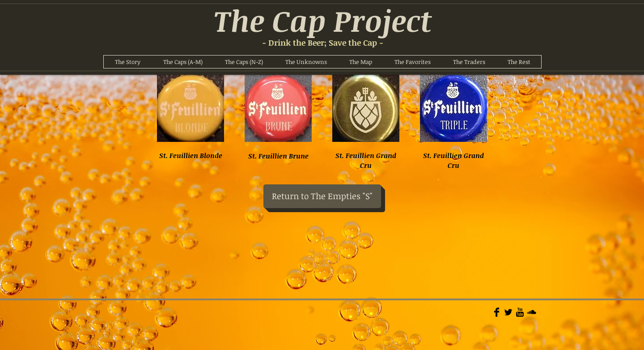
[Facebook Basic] (497, 312)
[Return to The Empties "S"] (322, 196)
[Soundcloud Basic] (532, 312)
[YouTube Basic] (520, 312)
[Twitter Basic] (508, 312)
